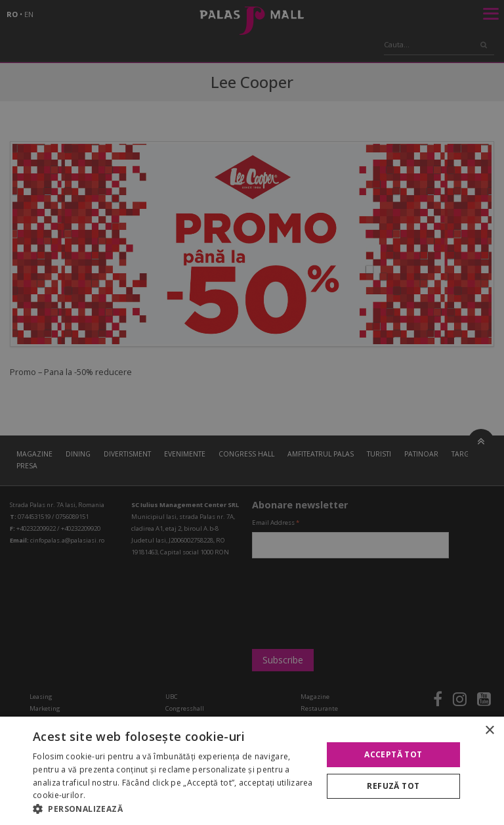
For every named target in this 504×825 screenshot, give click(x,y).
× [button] (489, 731)
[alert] (252, 412)
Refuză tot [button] (393, 786)
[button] (173, 809)
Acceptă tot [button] (393, 754)
